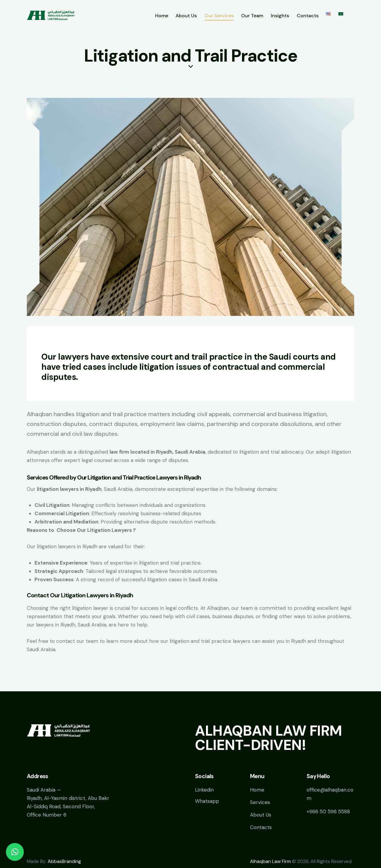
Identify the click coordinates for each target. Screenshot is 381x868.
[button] (15, 852)
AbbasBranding (64, 861)
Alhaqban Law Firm (270, 861)
